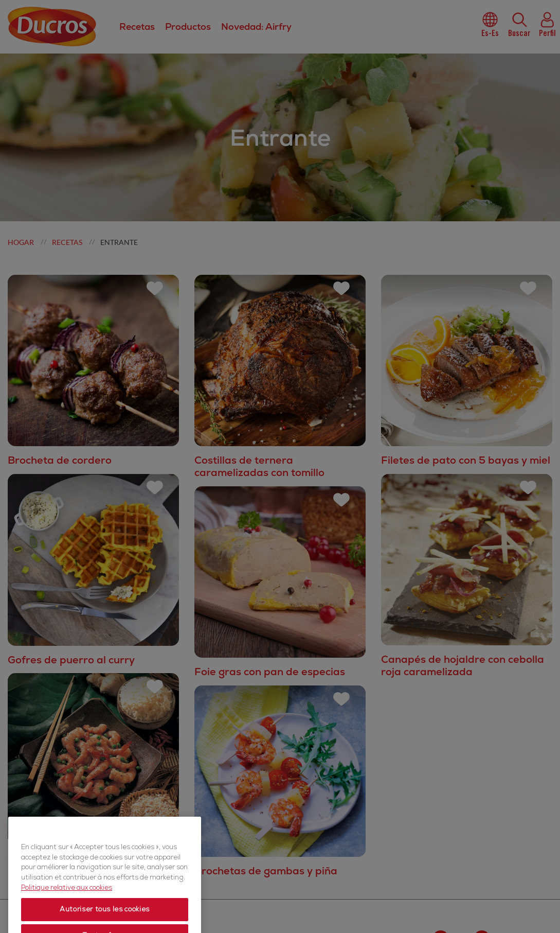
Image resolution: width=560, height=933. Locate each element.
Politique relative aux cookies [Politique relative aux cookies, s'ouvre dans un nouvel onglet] (67, 906)
